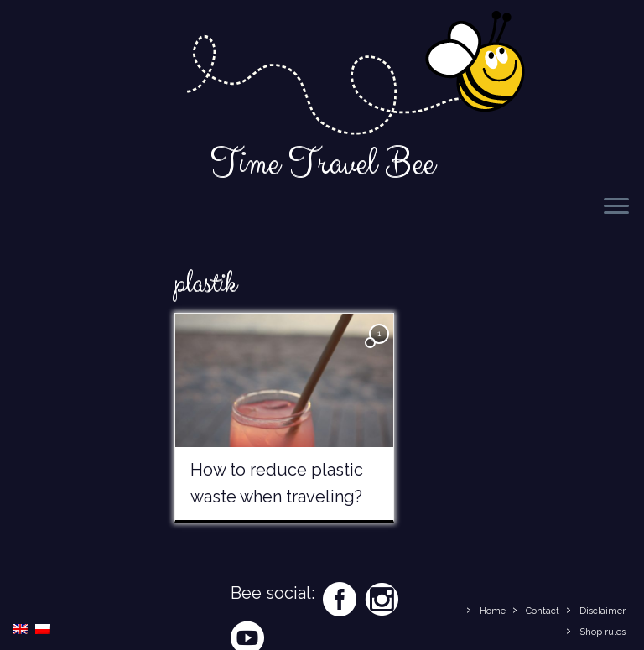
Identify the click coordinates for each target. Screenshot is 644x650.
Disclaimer (602, 611)
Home (493, 611)
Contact (543, 611)
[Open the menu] (616, 207)
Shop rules (602, 632)
